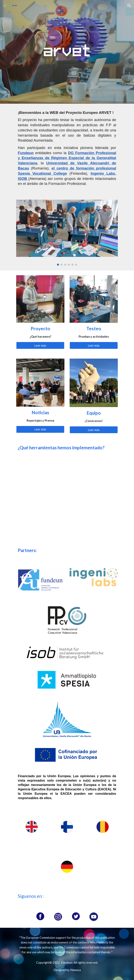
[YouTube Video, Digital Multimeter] (94, 520)
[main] (67, 149)
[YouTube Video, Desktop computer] (94, 478)
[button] (5, 5)
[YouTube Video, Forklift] (40, 520)
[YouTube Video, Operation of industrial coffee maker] (40, 478)
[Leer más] (40, 345)
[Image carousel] (67, 233)
